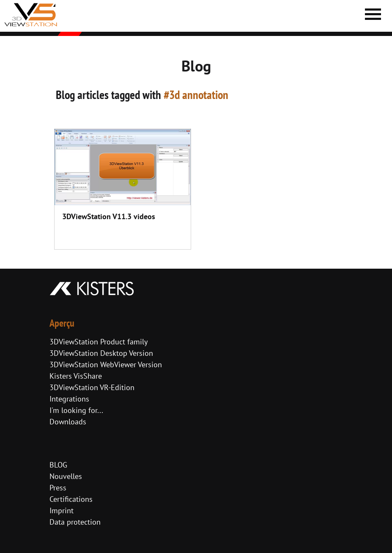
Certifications (71, 499)
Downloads (68, 422)
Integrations (69, 399)
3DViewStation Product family (99, 342)
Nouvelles (66, 476)
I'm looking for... (76, 410)
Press (58, 488)
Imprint (62, 510)
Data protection (75, 522)
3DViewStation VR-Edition (92, 387)
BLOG (58, 465)
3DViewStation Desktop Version (101, 353)
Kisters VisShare (76, 376)
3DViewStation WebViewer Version (106, 365)
